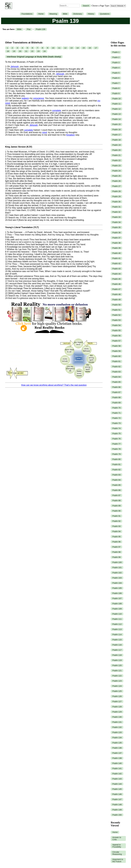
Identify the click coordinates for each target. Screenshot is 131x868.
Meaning (53, 14)
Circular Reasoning (117, 853)
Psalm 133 (117, 732)
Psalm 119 (117, 660)
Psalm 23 (116, 166)
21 (26, 51)
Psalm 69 (116, 403)
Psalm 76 (116, 439)
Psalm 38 (116, 243)
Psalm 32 (116, 212)
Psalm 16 (116, 130)
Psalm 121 (117, 671)
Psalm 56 (116, 336)
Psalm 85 (116, 485)
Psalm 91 (116, 516)
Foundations (27, 14)
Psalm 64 (116, 377)
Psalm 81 (116, 464)
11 (59, 48)
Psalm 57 (116, 341)
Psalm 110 (117, 614)
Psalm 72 (116, 418)
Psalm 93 (116, 526)
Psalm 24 (116, 171)
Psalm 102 (117, 573)
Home (41, 14)
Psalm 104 (117, 583)
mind (44, 132)
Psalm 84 (116, 480)
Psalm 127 (117, 701)
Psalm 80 (116, 459)
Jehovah (15, 67)
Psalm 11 (116, 104)
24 (45, 51)
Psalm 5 (116, 73)
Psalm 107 (117, 598)
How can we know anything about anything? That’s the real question (54, 385)
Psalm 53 (116, 320)
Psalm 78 (116, 449)
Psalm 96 (116, 542)
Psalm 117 (117, 650)
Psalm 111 (117, 619)
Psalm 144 (117, 784)
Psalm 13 (116, 114)
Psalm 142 (117, 774)
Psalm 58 (116, 346)
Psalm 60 (116, 356)
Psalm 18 (116, 140)
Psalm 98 (116, 552)
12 (65, 48)
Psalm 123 (117, 681)
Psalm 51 (116, 310)
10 (53, 48)
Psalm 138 (117, 758)
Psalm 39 (116, 248)
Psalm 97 (116, 547)
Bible (65, 14)
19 (14, 51)
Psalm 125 (117, 691)
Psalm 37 (116, 238)
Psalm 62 (116, 367)
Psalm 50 (116, 305)
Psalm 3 (116, 63)
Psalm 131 (117, 722)
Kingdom (71, 135)
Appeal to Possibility (117, 846)
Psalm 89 (116, 506)
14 (78, 48)
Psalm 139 (41, 29)
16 (90, 48)
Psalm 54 (116, 325)
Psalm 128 (117, 707)
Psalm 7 (116, 83)
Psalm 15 (116, 124)
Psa (29, 29)
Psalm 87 (116, 495)
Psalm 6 (116, 78)
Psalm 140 (117, 763)
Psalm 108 (117, 604)
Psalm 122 (117, 676)
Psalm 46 (116, 284)
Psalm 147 (117, 799)
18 (8, 51)
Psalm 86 (116, 490)
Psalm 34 (116, 222)
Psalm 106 (117, 593)
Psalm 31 (116, 207)
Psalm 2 (116, 57)
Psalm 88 (116, 501)
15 (84, 48)
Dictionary (78, 14)
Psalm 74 (116, 428)
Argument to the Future (118, 860)
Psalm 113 (117, 629)
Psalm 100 (117, 562)
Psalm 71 (116, 413)
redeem (25, 98)
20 (20, 51)
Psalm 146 (117, 794)
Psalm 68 (116, 397)
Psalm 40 (116, 253)
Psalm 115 (117, 640)
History (91, 14)
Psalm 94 (116, 531)
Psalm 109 (117, 609)
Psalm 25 (116, 176)
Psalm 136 (117, 748)
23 (38, 51)
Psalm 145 (117, 789)
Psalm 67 (116, 392)
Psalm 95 (116, 537)
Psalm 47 (116, 289)
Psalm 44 (116, 274)
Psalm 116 (117, 645)
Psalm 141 (117, 768)
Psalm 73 (116, 423)
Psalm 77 (116, 444)
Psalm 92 (116, 521)
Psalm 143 (117, 779)
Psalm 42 (116, 263)
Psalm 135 (117, 743)
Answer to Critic (117, 838)
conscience (38, 98)
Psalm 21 (116, 155)
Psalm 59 (116, 351)
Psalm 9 (116, 93)
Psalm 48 (116, 294)
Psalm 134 (117, 738)
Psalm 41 (116, 258)
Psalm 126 (117, 696)
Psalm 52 (116, 315)
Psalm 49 (116, 300)
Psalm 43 (116, 269)
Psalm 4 (116, 68)
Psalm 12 (116, 109)
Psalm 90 (116, 511)
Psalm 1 (116, 52)
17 (96, 48)
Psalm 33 (116, 217)
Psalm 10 (116, 99)
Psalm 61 (116, 361)
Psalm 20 (116, 150)
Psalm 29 (116, 196)
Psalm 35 (116, 227)
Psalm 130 (117, 717)
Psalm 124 (117, 686)
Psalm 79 (116, 454)
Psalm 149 (117, 810)
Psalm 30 (116, 202)
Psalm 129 (117, 712)
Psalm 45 (116, 279)
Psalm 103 (117, 578)
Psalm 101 (117, 568)
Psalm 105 (117, 588)
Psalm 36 (116, 233)
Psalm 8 (116, 88)
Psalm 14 (116, 119)
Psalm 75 (116, 434)
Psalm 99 (116, 557)
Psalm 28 (116, 191)
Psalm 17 (116, 135)
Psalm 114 (117, 634)
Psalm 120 (117, 665)
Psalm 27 (116, 186)
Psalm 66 (116, 387)
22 (32, 51)
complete (57, 110)
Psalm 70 (116, 408)
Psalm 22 (116, 160)
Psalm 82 (116, 470)
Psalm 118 (117, 655)
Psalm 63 (116, 372)
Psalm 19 (116, 145)
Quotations (105, 14)
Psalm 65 (116, 382)
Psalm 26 (116, 181)
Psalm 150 (117, 815)
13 (71, 48)
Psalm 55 (116, 330)
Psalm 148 (117, 805)
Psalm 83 (116, 475)
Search (86, 6)
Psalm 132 (117, 727)
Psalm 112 (117, 624)
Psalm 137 (117, 753)
